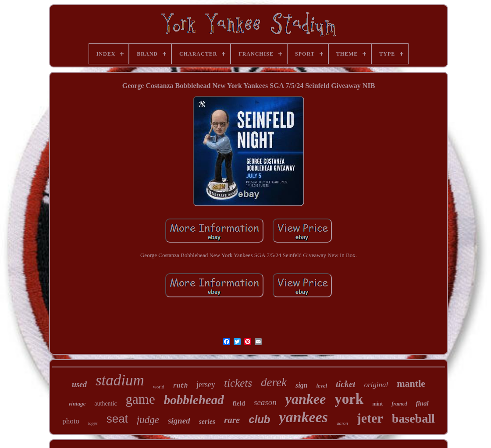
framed (399, 404)
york (349, 399)
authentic (105, 404)
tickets (238, 383)
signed (179, 421)
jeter (370, 418)
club (259, 419)
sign (302, 385)
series (207, 422)
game (141, 399)
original (376, 385)
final (422, 403)
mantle (411, 383)
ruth (181, 386)
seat (117, 419)
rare (232, 420)
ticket (345, 384)
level (322, 386)
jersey (206, 385)
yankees (303, 417)
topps (93, 423)
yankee (306, 399)
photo (71, 421)
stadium (120, 380)
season (265, 402)
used (79, 385)
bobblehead (194, 400)
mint (377, 404)
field (239, 403)
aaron (342, 423)
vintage (77, 404)
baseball (413, 418)
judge (148, 420)
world (159, 387)
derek (274, 382)
